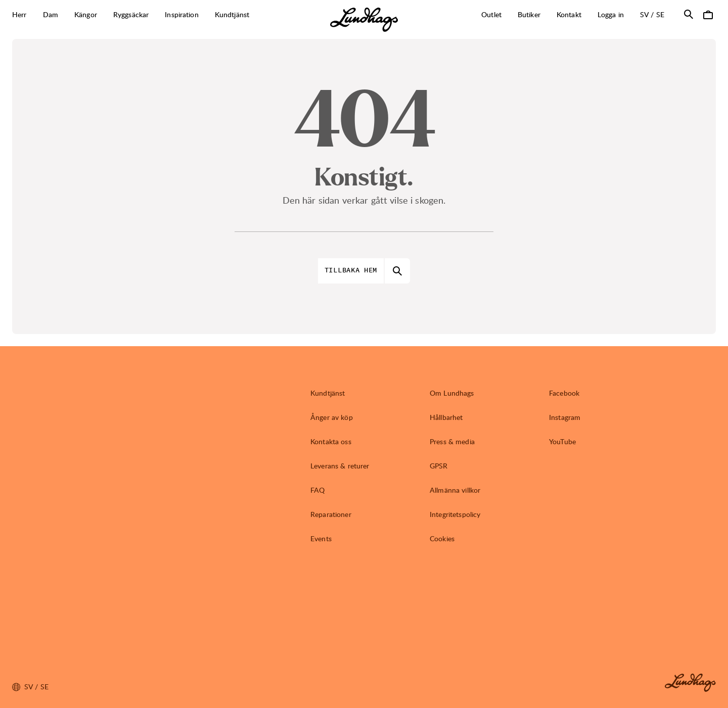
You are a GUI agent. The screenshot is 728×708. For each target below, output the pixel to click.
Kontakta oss (331, 441)
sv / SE (656, 14)
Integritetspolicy (455, 514)
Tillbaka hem (351, 270)
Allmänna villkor (455, 490)
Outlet (491, 14)
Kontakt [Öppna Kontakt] (569, 14)
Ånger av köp (332, 417)
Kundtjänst (328, 393)
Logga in (611, 14)
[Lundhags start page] (364, 20)
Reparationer (331, 514)
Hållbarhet (446, 417)
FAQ (317, 490)
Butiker (529, 14)
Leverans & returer (340, 466)
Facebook (564, 393)
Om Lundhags (452, 393)
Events (321, 538)
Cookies (442, 538)
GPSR (439, 466)
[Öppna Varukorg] (708, 14)
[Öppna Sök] (689, 14)
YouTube (562, 441)
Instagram (565, 417)
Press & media (452, 441)
